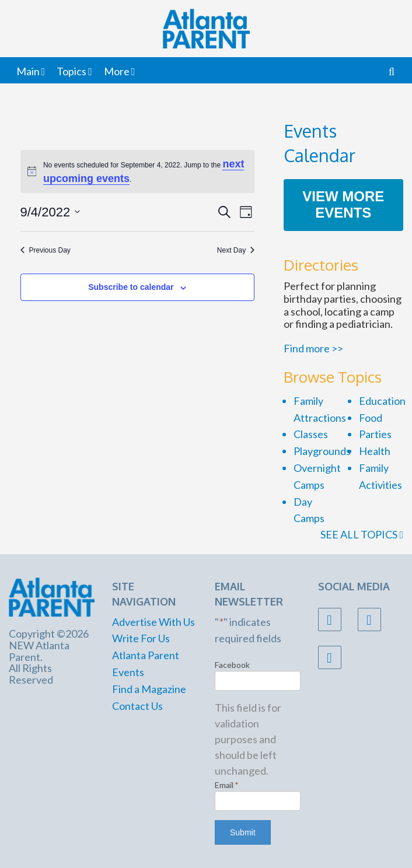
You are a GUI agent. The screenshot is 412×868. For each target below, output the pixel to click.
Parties (375, 434)
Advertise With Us (153, 622)
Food (371, 418)
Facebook (232, 665)
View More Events (343, 204)
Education (382, 401)
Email (227, 785)
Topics (71, 71)
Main (28, 71)
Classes (311, 434)
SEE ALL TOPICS (362, 534)
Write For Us (141, 638)
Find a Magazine (149, 689)
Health (375, 451)
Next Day (236, 250)
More (117, 71)
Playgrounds (322, 451)
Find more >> (313, 348)
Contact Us (137, 706)
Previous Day (46, 250)
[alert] (138, 171)
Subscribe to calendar (131, 287)
